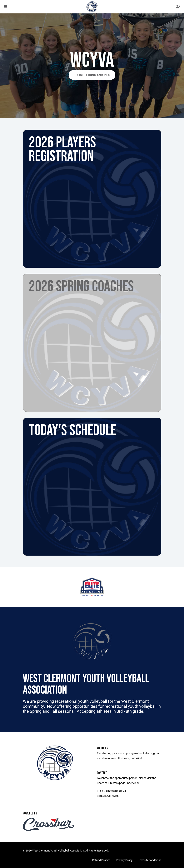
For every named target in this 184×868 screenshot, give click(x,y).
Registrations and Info (92, 75)
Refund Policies (101, 860)
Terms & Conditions (150, 860)
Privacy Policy (124, 860)
